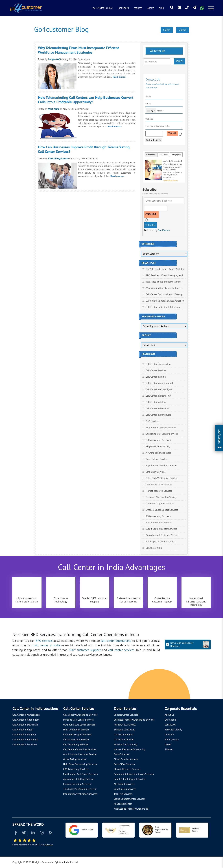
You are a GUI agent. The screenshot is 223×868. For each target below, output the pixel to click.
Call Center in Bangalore (158, 415)
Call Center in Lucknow (25, 745)
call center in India (47, 645)
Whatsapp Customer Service (160, 542)
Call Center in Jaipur (156, 402)
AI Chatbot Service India (158, 453)
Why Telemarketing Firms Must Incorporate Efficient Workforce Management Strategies (78, 50)
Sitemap (169, 749)
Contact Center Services (126, 715)
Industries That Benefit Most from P (164, 282)
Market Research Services (159, 491)
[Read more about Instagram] (42, 833)
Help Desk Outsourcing (158, 447)
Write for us (157, 51)
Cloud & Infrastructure (126, 759)
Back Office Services (124, 764)
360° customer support (85, 650)
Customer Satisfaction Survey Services (134, 774)
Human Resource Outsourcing (130, 749)
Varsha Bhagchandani (58, 159)
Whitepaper (151, 155)
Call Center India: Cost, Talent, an (163, 307)
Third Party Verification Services (162, 478)
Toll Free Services (123, 794)
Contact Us (170, 725)
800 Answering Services (158, 516)
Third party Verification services (80, 789)
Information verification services (80, 794)
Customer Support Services (160, 504)
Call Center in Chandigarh (159, 389)
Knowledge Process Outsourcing (131, 809)
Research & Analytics (125, 725)
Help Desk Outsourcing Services (80, 764)
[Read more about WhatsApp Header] (202, 9)
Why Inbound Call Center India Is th (164, 288)
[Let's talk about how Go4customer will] (171, 685)
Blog (161, 8)
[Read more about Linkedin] (33, 833)
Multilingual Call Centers (159, 523)
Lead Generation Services (159, 485)
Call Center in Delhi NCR (158, 396)
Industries (123, 8)
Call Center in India (103, 8)
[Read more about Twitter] (24, 833)
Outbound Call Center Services (162, 434)
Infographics (176, 155)
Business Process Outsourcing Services (134, 720)
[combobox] (151, 111)
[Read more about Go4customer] (26, 8)
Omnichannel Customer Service (162, 535)
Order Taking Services (157, 459)
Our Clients (171, 720)
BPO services (44, 641)
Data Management (124, 735)
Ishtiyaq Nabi (54, 59)
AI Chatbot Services (124, 784)
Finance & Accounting (125, 745)
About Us (169, 715)
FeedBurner (164, 230)
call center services (121, 650)
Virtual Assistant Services (76, 740)
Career (168, 745)
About (151, 8)
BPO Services (152, 421)
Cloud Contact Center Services (161, 529)
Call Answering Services (158, 440)
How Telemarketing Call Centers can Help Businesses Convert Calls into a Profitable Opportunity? (86, 100)
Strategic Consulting (125, 730)
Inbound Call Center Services (161, 428)
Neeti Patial (54, 109)
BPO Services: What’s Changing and (164, 275)
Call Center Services (156, 370)
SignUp (182, 30)
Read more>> (120, 77)
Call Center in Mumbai (157, 408)
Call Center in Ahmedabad (159, 383)
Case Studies (163, 155)
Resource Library (173, 730)
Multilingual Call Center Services (80, 774)
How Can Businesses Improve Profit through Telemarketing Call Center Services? (84, 149)
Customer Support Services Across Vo (165, 301)
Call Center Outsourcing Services (80, 715)
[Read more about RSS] (51, 833)
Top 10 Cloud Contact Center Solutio (165, 269)
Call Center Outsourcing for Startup (164, 294)
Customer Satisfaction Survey (161, 497)
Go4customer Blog (61, 30)
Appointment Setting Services (161, 466)
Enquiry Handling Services (77, 784)
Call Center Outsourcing (158, 364)
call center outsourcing (116, 641)
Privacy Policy (172, 740)
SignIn (167, 30)
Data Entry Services (156, 472)
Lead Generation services (76, 730)
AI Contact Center (123, 804)
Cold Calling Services (125, 789)
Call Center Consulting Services (80, 749)
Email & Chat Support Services (162, 510)
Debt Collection (154, 548)
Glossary (169, 735)
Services (138, 8)
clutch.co (49, 845)
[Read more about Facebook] (16, 833)
